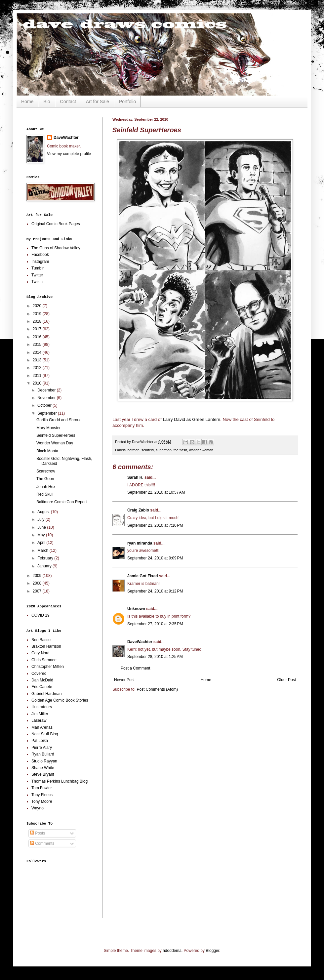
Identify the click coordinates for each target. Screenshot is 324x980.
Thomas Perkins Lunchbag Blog (60, 781)
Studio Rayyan (44, 761)
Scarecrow (46, 471)
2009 (38, 576)
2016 (38, 337)
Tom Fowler (42, 788)
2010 (38, 383)
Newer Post (124, 680)
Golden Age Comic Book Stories (60, 700)
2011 (38, 376)
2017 (38, 329)
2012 (38, 368)
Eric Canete (42, 687)
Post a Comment (135, 668)
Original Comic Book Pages (56, 224)
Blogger (212, 951)
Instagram (40, 262)
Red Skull (45, 494)
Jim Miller (40, 714)
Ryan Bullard (43, 754)
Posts (38, 833)
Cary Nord (40, 653)
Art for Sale (98, 102)
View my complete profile (69, 154)
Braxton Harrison (46, 646)
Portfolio (127, 102)
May (42, 535)
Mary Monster (48, 428)
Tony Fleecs (42, 795)
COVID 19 (40, 615)
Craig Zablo (138, 510)
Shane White (43, 768)
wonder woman (201, 450)
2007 (38, 591)
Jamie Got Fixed (143, 576)
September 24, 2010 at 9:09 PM (155, 558)
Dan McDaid (42, 680)
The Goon (45, 479)
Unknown (136, 609)
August (44, 512)
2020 (38, 306)
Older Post (286, 680)
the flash (180, 450)
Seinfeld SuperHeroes (56, 435)
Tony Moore (42, 801)
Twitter (37, 275)
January (45, 566)
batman (134, 450)
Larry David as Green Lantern (191, 419)
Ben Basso (41, 640)
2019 (38, 314)
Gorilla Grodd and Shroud (59, 420)
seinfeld (148, 450)
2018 (38, 321)
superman (164, 450)
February (46, 558)
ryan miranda (140, 543)
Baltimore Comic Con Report (62, 502)
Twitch (37, 282)
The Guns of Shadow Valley (56, 248)
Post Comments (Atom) (157, 689)
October (45, 405)
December (47, 390)
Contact (68, 102)
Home (27, 102)
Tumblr (38, 268)
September (48, 413)
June (42, 527)
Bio (47, 102)
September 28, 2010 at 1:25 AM (155, 657)
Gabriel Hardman (46, 694)
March (43, 551)
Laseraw (39, 720)
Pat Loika (40, 741)
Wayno (38, 808)
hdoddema (172, 951)
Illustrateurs (42, 707)
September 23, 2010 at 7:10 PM (155, 525)
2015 (38, 345)
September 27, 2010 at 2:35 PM (155, 624)
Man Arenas (42, 727)
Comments (42, 843)
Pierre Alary (42, 748)
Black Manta (47, 451)
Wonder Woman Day (55, 443)
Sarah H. (135, 477)
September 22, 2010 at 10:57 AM (156, 492)
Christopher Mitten (48, 667)
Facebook (40, 255)
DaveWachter (140, 642)
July (41, 519)
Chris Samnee (44, 660)
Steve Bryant (43, 774)
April (42, 543)
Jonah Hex (46, 487)
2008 (38, 583)
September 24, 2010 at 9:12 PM (155, 591)
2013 (38, 360)
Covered (39, 674)
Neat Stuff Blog (45, 734)
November (47, 398)
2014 (38, 352)
